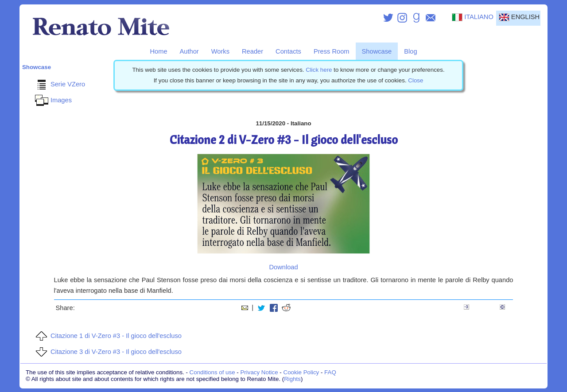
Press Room (332, 51)
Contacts (288, 51)
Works (220, 51)
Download (283, 267)
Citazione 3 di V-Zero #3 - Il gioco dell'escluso (107, 352)
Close (416, 80)
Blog (410, 51)
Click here (319, 70)
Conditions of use (212, 372)
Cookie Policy (301, 372)
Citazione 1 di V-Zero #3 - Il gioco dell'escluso (107, 336)
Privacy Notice (259, 372)
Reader (252, 51)
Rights (292, 379)
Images (52, 100)
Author (189, 51)
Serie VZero (59, 84)
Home (158, 51)
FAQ (330, 372)
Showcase (377, 51)
